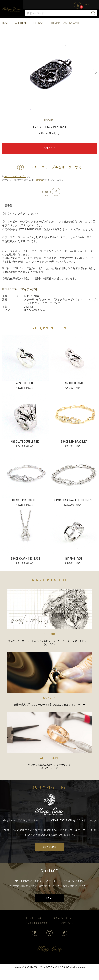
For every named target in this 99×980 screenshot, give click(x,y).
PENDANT (39, 23)
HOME (6, 23)
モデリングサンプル (15, 176)
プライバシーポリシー (63, 918)
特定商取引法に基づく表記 (38, 923)
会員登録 (38, 180)
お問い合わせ (67, 923)
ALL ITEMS (21, 23)
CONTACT (50, 898)
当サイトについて (34, 918)
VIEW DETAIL (50, 847)
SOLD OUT (50, 149)
